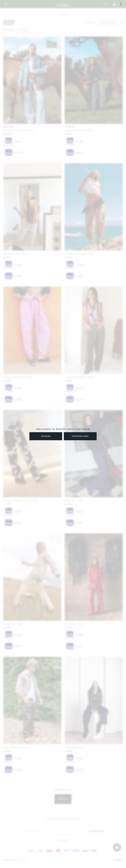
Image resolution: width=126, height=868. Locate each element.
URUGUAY (46, 436)
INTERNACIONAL (80, 436)
